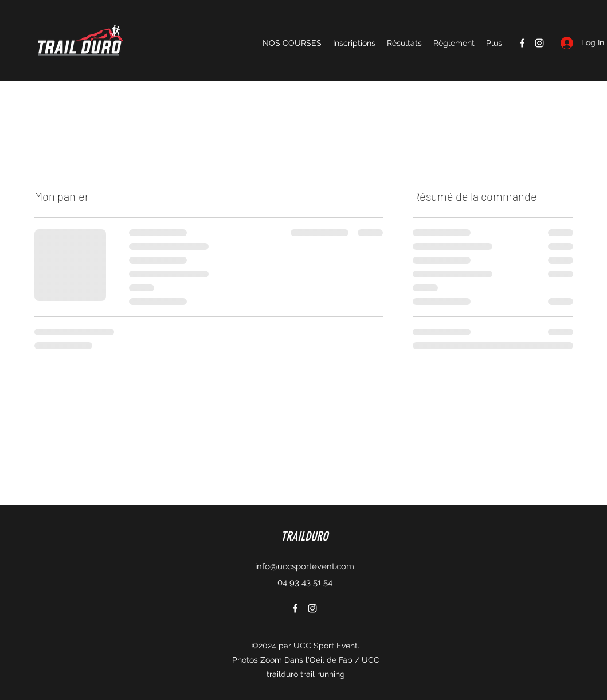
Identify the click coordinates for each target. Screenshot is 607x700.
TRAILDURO (304, 536)
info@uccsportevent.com (305, 566)
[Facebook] (522, 43)
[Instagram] (539, 43)
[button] (292, 43)
